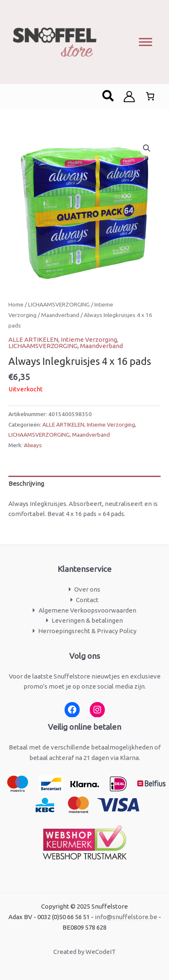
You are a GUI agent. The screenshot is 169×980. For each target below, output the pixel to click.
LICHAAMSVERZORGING (59, 304)
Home (16, 304)
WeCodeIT (101, 952)
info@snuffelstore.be (126, 917)
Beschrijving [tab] (26, 483)
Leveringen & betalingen (87, 620)
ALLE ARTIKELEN (33, 339)
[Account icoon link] (129, 97)
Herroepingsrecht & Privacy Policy (87, 631)
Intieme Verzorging (89, 339)
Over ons (87, 589)
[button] (108, 97)
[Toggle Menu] (146, 42)
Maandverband (60, 315)
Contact (87, 600)
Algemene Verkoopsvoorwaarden (87, 610)
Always (33, 445)
